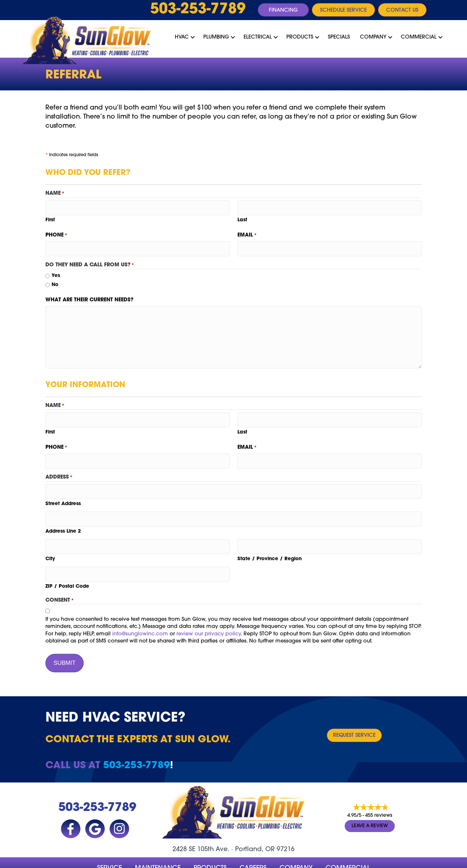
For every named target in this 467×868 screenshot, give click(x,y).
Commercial (419, 37)
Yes (56, 272)
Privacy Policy (183, 861)
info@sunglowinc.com (140, 617)
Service (109, 848)
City (50, 544)
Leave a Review (370, 806)
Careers (253, 848)
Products (300, 37)
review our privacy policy (209, 617)
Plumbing (216, 37)
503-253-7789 (198, 10)
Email (247, 233)
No (55, 281)
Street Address (63, 493)
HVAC (182, 37)
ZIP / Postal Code (67, 569)
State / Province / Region (269, 544)
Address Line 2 (63, 519)
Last (242, 218)
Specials (339, 37)
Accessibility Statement (231, 861)
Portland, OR (255, 829)
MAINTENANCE (158, 848)
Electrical (258, 37)
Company (373, 37)
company (296, 848)
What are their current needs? (89, 295)
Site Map (271, 861)
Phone (56, 233)
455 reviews (379, 796)
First (50, 218)
